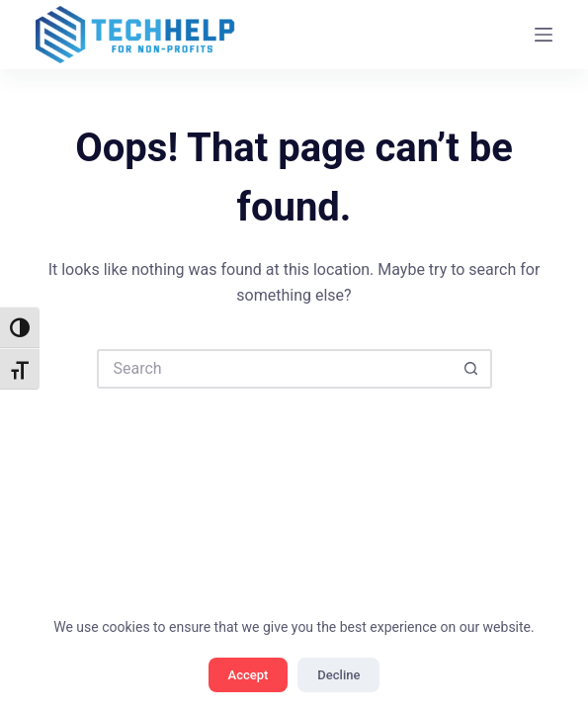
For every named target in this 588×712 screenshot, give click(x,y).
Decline (338, 675)
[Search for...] (275, 369)
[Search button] (472, 369)
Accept (249, 675)
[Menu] (544, 35)
